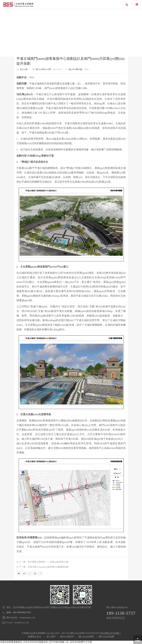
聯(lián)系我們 (67, 637)
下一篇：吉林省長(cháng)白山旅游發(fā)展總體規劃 (44, 567)
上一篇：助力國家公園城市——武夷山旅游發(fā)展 (44, 562)
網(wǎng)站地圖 (106, 637)
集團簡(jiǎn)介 (35, 637)
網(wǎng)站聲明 (86, 637)
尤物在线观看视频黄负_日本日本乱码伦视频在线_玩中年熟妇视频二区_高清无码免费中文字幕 (46, 642)
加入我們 (51, 637)
